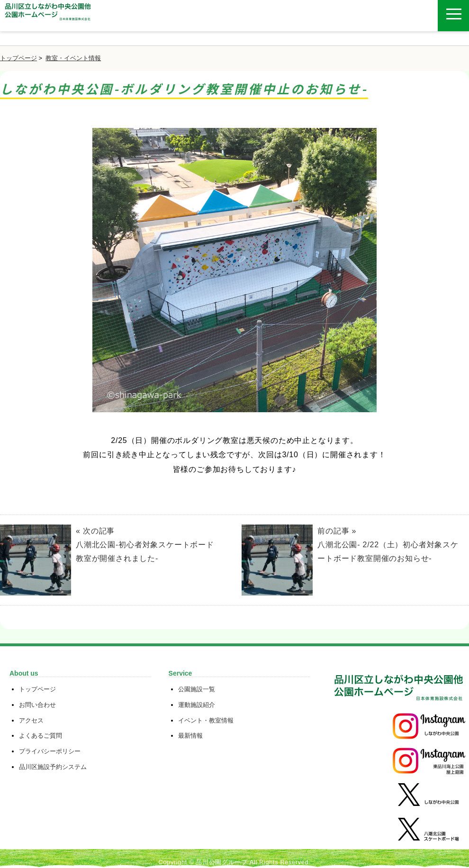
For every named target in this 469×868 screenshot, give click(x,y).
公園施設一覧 (197, 689)
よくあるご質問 (41, 736)
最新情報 (190, 736)
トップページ (18, 58)
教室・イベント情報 (73, 58)
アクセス (31, 720)
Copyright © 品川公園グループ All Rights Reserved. (234, 862)
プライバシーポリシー (50, 751)
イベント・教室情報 (206, 720)
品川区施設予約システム (53, 767)
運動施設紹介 (197, 705)
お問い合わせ (37, 705)
